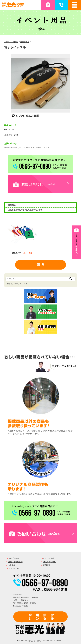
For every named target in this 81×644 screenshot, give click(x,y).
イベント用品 (49, 558)
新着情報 (47, 565)
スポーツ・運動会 (11, 42)
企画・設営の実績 (15, 562)
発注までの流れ (49, 562)
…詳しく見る (27, 253)
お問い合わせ (14, 568)
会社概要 (12, 565)
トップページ (14, 558)
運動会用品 (25, 42)
